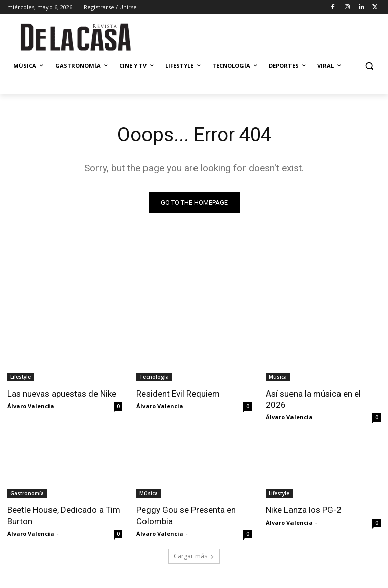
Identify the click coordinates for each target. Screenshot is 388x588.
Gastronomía (27, 493)
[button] (369, 66)
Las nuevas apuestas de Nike (62, 394)
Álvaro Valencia (31, 406)
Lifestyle (20, 377)
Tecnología (154, 377)
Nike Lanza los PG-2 (304, 510)
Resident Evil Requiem (178, 394)
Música (278, 377)
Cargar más (194, 556)
